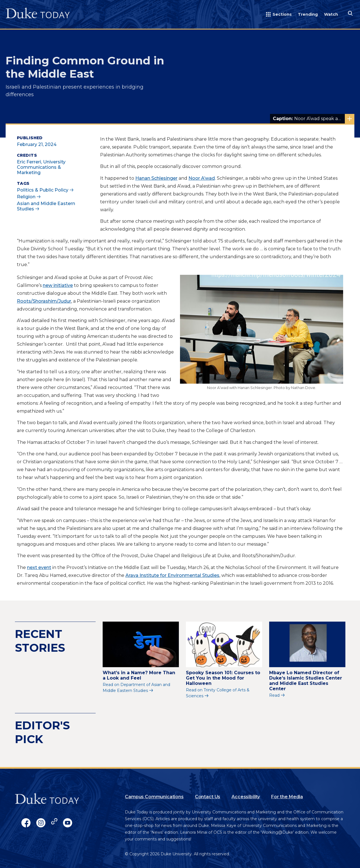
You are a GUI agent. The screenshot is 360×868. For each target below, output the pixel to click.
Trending (308, 14)
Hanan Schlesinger (156, 178)
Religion (26, 197)
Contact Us (208, 797)
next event (39, 567)
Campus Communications (154, 797)
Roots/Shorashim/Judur (44, 301)
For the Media (287, 797)
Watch (331, 14)
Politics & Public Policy (43, 190)
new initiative (58, 285)
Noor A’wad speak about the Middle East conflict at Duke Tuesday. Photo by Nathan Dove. (314, 119)
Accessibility (246, 797)
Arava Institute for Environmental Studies (172, 575)
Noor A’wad (202, 178)
